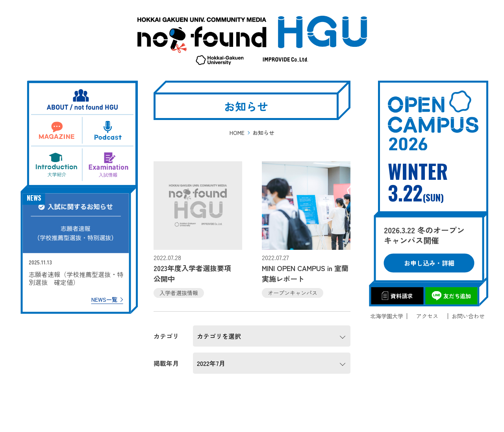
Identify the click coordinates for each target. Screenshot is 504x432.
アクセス (427, 316)
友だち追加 (454, 293)
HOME (237, 133)
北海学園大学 (387, 316)
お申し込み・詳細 (433, 259)
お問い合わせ (468, 316)
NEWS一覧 (108, 296)
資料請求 (400, 293)
